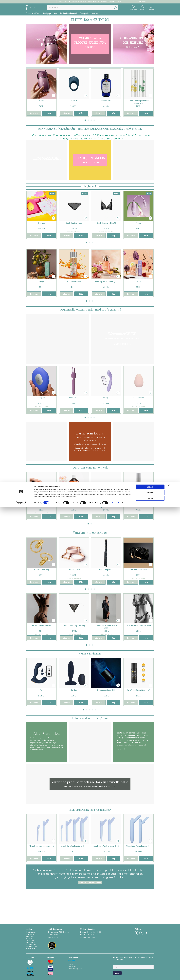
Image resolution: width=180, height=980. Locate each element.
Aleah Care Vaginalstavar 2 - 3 (106, 846)
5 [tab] (96, 710)
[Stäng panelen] (169, 958)
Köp (49, 113)
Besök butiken (31, 932)
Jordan (74, 690)
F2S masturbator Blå (106, 690)
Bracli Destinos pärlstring (74, 626)
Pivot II (74, 101)
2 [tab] (88, 120)
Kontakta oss (31, 942)
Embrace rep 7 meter (138, 570)
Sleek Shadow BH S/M (106, 223)
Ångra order (30, 936)
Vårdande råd (31, 940)
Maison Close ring (42, 570)
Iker (42, 690)
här (115, 786)
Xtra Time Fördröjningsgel (138, 690)
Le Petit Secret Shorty (42, 626)
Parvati (139, 282)
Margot (106, 398)
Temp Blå (42, 398)
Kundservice (141, 2)
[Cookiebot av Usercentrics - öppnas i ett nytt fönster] (21, 976)
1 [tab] (85, 120)
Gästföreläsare (31, 949)
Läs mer (34, 113)
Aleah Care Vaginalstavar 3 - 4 (139, 846)
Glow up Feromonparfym (106, 282)
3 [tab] (91, 120)
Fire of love (106, 101)
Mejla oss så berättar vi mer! (90, 883)
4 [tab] (94, 120)
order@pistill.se (53, 937)
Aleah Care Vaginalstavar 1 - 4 (74, 846)
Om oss (95, 13)
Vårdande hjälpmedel (68, 13)
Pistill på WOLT (32, 947)
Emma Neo (74, 398)
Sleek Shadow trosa (74, 223)
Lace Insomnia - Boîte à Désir (138, 626)
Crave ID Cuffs (74, 570)
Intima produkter (33, 13)
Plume (138, 223)
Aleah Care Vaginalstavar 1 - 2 (42, 846)
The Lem (42, 223)
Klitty (42, 101)
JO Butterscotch (74, 282)
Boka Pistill (30, 934)
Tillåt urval (150, 966)
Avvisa (150, 971)
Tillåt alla (150, 960)
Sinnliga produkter (50, 13)
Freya (42, 282)
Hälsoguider (84, 13)
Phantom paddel (106, 570)
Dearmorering (31, 945)
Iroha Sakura (139, 398)
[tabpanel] (42, 92)
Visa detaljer (116, 976)
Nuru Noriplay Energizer (74, 504)
